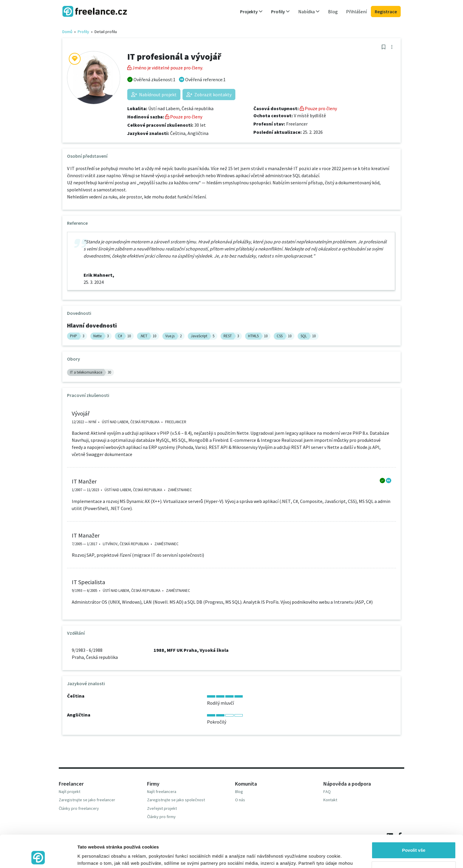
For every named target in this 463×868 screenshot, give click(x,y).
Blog (333, 12)
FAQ (327, 792)
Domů (67, 32)
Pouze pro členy (184, 117)
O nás (240, 800)
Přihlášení (356, 12)
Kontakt (330, 800)
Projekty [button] (251, 12)
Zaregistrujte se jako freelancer (87, 800)
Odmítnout (414, 839)
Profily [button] (281, 12)
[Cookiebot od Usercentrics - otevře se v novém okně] (38, 856)
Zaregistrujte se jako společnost (176, 800)
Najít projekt (70, 792)
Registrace (386, 12)
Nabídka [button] (309, 12)
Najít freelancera (162, 792)
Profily (83, 32)
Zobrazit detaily (94, 856)
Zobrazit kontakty (209, 95)
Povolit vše (414, 820)
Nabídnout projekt (154, 95)
